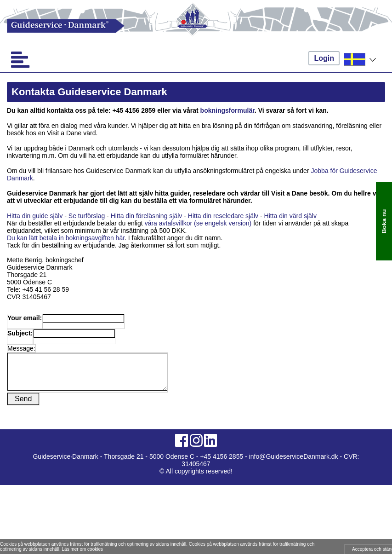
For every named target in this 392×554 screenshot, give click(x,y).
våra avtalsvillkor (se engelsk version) (198, 223)
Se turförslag (87, 216)
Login (324, 58)
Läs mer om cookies (82, 549)
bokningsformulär (227, 110)
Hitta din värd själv (291, 216)
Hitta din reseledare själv (223, 216)
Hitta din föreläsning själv (147, 216)
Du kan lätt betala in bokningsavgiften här (66, 238)
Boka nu (384, 222)
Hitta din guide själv (36, 216)
